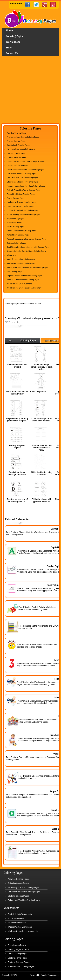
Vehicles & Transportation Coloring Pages (23, 280)
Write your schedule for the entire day (17, 393)
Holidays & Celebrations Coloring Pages (22, 210)
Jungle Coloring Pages (15, 219)
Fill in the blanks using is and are (42, 473)
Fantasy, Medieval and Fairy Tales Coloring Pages (26, 186)
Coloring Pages (14, 36)
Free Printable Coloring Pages (21, 966)
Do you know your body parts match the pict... (17, 420)
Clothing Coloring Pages (16, 153)
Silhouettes (11, 255)
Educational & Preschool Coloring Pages (22, 182)
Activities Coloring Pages (16, 133)
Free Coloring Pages (17, 945)
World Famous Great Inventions (19, 284)
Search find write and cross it (17, 366)
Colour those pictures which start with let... (42, 420)
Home (30, 19)
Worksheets (13, 42)
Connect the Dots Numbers (18, 166)
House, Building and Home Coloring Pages (23, 214)
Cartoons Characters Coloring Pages (21, 149)
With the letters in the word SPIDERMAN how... (42, 448)
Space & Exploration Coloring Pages (21, 259)
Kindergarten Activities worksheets (23, 931)
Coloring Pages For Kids (18, 950)
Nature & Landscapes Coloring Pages (21, 231)
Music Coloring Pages (15, 227)
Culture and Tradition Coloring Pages (21, 174)
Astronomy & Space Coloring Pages (23, 888)
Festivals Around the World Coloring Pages (24, 190)
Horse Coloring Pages (17, 954)
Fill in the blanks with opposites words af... (42, 500)
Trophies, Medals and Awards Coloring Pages (24, 276)
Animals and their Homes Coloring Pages (23, 137)
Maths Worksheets (14, 223)
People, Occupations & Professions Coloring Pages (27, 239)
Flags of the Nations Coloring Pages (21, 194)
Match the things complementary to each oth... (42, 367)
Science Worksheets (17, 923)
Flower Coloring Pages (16, 198)
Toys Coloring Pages (15, 272)
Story (9, 48)
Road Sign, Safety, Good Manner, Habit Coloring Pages (28, 247)
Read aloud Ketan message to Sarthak (17, 473)
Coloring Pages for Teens (16, 157)
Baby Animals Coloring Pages (18, 145)
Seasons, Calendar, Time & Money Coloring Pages (26, 251)
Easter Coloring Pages (18, 958)
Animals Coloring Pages (16, 141)
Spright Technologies (50, 975)
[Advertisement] (30, 91)
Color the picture (38, 392)
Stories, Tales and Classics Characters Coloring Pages (27, 267)
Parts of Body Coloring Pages (18, 235)
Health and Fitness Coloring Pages (20, 206)
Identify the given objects (17, 447)
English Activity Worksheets (20, 914)
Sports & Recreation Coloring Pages (21, 263)
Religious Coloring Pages (16, 243)
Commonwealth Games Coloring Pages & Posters (26, 161)
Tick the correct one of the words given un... (17, 500)
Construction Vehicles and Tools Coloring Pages (25, 170)
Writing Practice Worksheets (20, 927)
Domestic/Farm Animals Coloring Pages (22, 178)
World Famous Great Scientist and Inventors (24, 288)
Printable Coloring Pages (19, 962)
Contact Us (12, 53)
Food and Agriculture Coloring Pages (21, 202)
